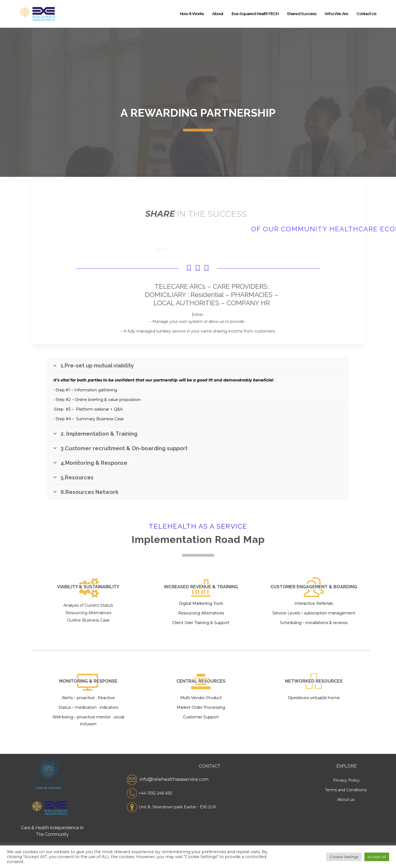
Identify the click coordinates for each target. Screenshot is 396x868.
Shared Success (302, 14)
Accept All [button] (377, 857)
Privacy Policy (346, 780)
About (218, 14)
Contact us (366, 14)
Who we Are (336, 14)
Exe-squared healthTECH (255, 14)
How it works (192, 14)
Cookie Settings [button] (344, 857)
